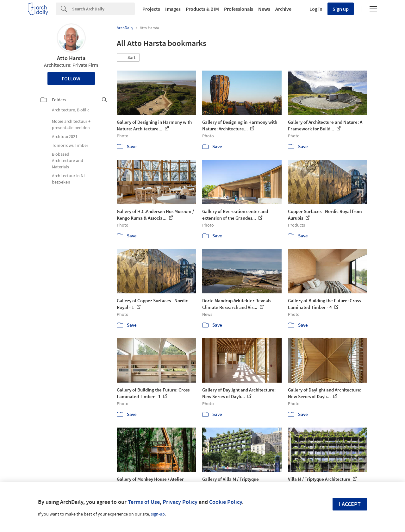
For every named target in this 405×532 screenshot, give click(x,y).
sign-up (158, 514)
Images (173, 9)
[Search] (103, 9)
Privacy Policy (180, 502)
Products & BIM (202, 9)
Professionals (239, 9)
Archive (283, 9)
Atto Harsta (71, 58)
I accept (350, 504)
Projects (151, 9)
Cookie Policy (226, 502)
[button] (128, 58)
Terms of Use (144, 502)
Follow (71, 78)
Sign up (341, 9)
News (264, 9)
